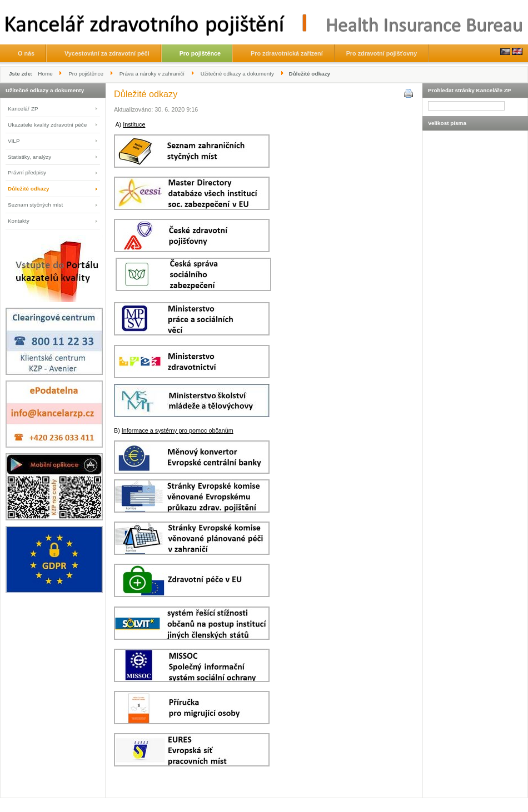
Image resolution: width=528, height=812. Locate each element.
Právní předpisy (27, 172)
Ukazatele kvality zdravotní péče (47, 125)
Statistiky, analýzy (29, 157)
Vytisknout (408, 93)
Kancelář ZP (23, 109)
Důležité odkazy (28, 189)
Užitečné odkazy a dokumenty (237, 74)
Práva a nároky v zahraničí (152, 74)
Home (45, 74)
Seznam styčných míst (35, 205)
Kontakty (19, 221)
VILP (14, 141)
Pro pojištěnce (86, 74)
